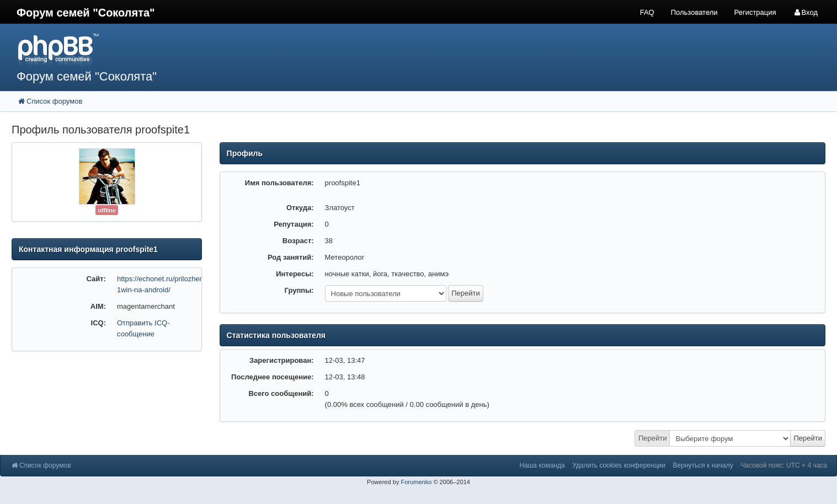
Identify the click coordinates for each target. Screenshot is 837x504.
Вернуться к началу (703, 465)
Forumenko (416, 482)
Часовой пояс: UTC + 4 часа (784, 465)
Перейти (653, 438)
